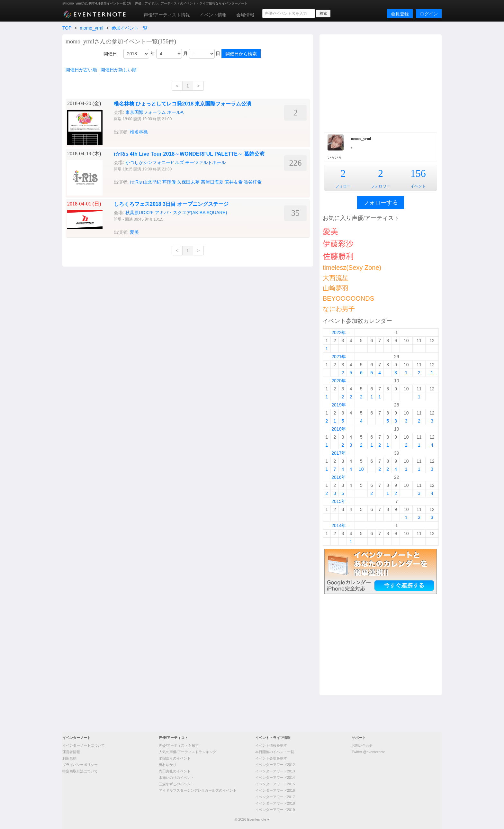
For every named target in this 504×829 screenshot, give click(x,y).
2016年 (339, 477)
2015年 (339, 501)
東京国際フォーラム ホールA (154, 112)
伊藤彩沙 (338, 244)
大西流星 (336, 278)
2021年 (339, 357)
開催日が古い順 (81, 70)
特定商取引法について (80, 771)
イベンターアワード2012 (275, 765)
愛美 (134, 232)
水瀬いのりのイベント (176, 778)
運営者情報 (71, 752)
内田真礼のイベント (175, 771)
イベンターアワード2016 (275, 790)
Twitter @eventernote (369, 752)
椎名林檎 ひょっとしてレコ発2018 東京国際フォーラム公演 (183, 104)
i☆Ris (136, 182)
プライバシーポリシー (80, 765)
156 (418, 173)
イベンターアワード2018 (275, 803)
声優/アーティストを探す (179, 745)
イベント (418, 186)
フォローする (381, 203)
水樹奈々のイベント (175, 758)
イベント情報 (213, 15)
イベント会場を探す (271, 758)
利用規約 (69, 758)
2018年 (339, 429)
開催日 (110, 54)
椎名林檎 (139, 132)
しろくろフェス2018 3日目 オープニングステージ (171, 204)
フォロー (343, 186)
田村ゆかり (168, 765)
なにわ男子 (339, 309)
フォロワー (381, 186)
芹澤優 (169, 182)
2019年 (339, 405)
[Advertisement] (381, 83)
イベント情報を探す (271, 745)
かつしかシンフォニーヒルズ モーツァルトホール (175, 162)
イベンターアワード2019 (275, 810)
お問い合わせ (362, 745)
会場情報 (245, 15)
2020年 (339, 381)
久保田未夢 (188, 182)
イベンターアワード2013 (275, 771)
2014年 (339, 525)
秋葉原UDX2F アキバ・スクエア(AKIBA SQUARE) (176, 213)
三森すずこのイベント (176, 784)
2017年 (339, 453)
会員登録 (400, 14)
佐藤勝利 (338, 256)
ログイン (429, 14)
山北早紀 (152, 182)
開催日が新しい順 (119, 70)
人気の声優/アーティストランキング (188, 752)
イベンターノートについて (84, 745)
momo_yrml (91, 28)
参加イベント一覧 (130, 28)
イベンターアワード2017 (275, 797)
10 (361, 469)
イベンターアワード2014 (275, 778)
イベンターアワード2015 (275, 784)
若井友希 (234, 182)
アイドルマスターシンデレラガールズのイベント (198, 790)
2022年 (339, 333)
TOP (67, 28)
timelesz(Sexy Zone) (352, 268)
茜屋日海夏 (212, 182)
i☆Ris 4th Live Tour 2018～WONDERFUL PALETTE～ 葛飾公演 (189, 154)
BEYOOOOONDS (348, 298)
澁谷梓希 (253, 182)
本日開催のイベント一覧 (275, 752)
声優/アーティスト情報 (167, 15)
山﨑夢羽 (336, 288)
